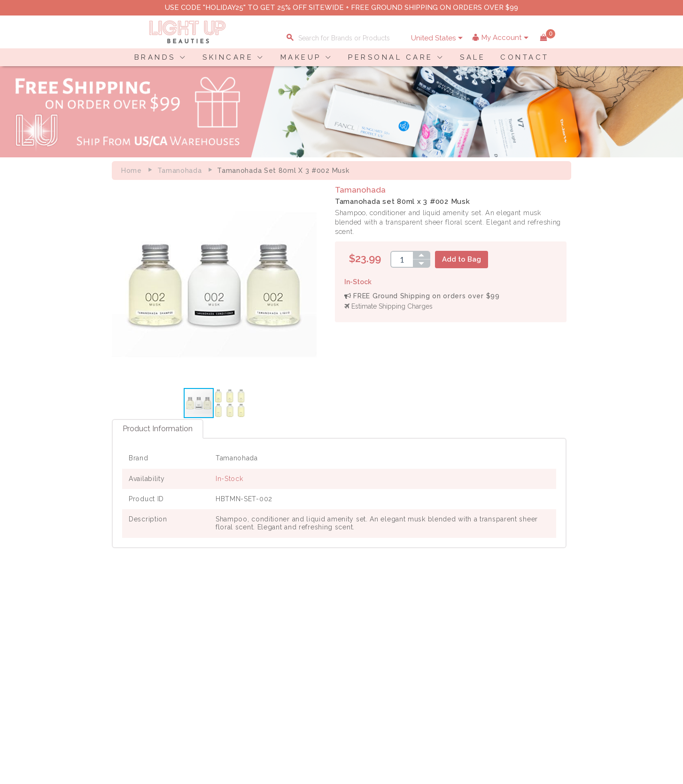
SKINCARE (228, 57)
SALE (473, 57)
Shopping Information (291, 641)
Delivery (119, 641)
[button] (310, 286)
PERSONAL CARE (391, 57)
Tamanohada (180, 171)
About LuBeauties (214, 641)
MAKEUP (301, 57)
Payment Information (139, 651)
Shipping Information (290, 661)
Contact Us (123, 661)
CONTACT (525, 57)
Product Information (158, 430)
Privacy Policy (209, 651)
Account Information (289, 681)
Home (132, 171)
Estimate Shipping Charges (391, 306)
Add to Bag (464, 259)
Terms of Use (207, 661)
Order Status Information (296, 671)
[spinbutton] (404, 259)
